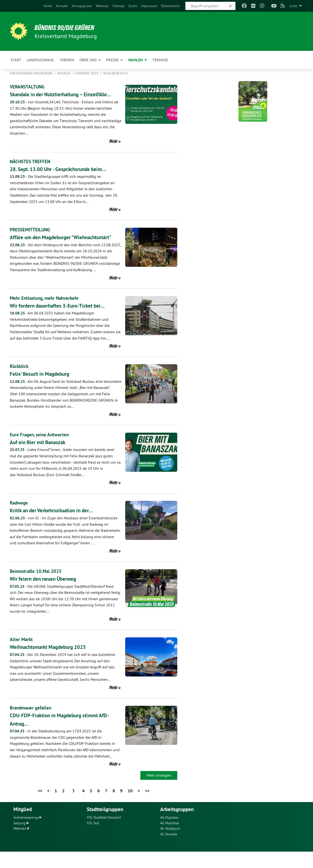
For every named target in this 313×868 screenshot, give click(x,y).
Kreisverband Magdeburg (32, 73)
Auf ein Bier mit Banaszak (42, 458)
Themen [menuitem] (67, 60)
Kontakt (62, 6)
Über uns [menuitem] (88, 60)
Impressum (149, 6)
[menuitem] (48, 6)
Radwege (19, 519)
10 (130, 807)
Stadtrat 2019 (87, 73)
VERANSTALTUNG (28, 87)
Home (48, 6)
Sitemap (118, 6)
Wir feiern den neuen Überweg (48, 595)
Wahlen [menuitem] (135, 60)
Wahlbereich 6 (116, 73)
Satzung (19, 839)
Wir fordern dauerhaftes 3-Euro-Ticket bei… (64, 322)
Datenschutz (170, 6)
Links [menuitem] (293, 6)
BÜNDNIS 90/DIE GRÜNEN (70, 27)
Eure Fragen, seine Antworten (40, 451)
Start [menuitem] (16, 60)
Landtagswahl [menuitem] (40, 60)
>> (147, 807)
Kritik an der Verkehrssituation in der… (57, 527)
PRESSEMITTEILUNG (31, 238)
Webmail (102, 6)
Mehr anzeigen (159, 792)
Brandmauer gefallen (32, 724)
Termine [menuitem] (160, 60)
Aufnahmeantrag (26, 834)
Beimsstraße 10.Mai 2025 (36, 588)
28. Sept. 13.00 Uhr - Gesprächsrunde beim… (65, 177)
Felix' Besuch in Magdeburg (44, 390)
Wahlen (64, 73)
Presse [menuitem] (112, 60)
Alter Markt (22, 656)
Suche (133, 6)
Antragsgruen (82, 6)
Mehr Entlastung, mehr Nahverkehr (46, 314)
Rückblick (20, 383)
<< (40, 807)
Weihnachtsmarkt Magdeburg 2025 (54, 663)
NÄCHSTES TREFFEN (31, 170)
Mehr (113, 149)
